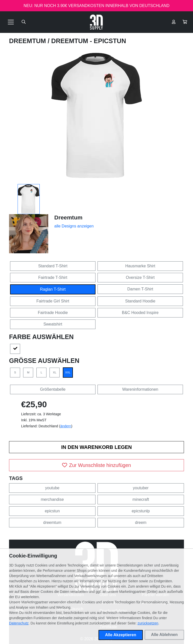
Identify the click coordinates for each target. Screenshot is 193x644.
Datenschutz (19, 623)
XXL (68, 372)
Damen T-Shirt (140, 289)
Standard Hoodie (140, 301)
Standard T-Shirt (53, 266)
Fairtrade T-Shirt (53, 277)
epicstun (52, 511)
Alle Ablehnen (164, 635)
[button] (185, 22)
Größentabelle (53, 389)
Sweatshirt (53, 324)
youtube (52, 488)
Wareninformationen (140, 389)
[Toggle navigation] (11, 22)
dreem (141, 522)
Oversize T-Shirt (140, 277)
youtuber (141, 488)
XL (55, 372)
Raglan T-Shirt (53, 289)
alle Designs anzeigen (74, 226)
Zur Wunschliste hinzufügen (96, 465)
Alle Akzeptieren (121, 635)
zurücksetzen (148, 623)
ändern (66, 426)
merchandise (52, 499)
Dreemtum (28, 41)
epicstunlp (141, 511)
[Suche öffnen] (24, 22)
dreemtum (52, 522)
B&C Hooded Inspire (140, 313)
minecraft (141, 499)
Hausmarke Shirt (140, 266)
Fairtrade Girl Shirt (53, 301)
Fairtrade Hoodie (53, 313)
